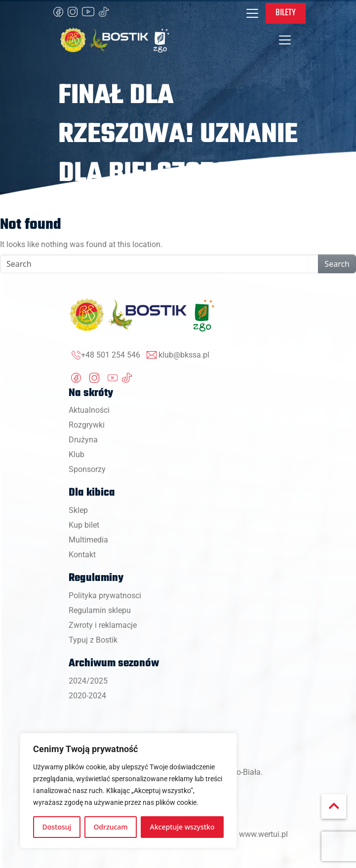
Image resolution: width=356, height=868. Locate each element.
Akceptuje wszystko (182, 827)
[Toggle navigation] (252, 13)
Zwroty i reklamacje (103, 625)
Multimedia (88, 540)
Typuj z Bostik (93, 640)
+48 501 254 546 (111, 355)
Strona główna (81, 205)
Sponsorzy (87, 469)
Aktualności (89, 410)
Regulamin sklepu (100, 610)
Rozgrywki (87, 425)
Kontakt (82, 555)
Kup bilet (84, 525)
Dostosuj (57, 827)
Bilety (286, 13)
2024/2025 (88, 681)
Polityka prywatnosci (105, 596)
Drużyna (83, 440)
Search (337, 264)
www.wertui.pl (263, 834)
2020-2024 (87, 696)
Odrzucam (110, 827)
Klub (77, 454)
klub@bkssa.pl (184, 355)
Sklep (78, 510)
